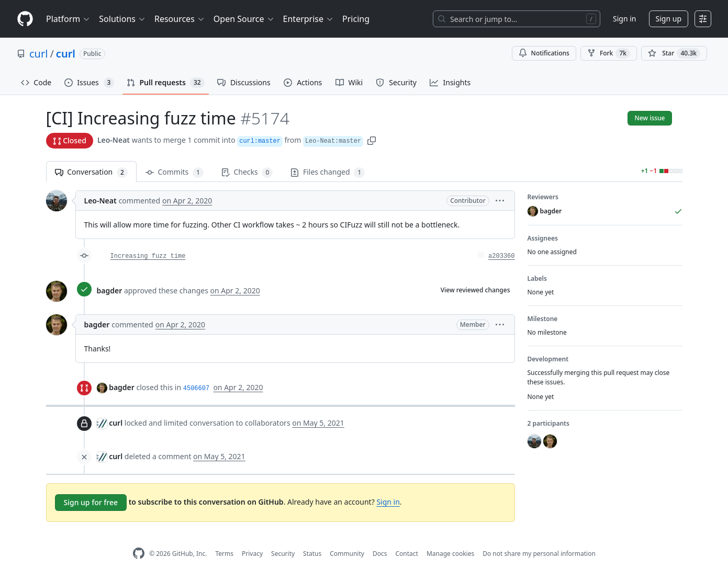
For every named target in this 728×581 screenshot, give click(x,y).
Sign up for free (91, 502)
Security (283, 554)
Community (347, 554)
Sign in (624, 19)
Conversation (91, 172)
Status (312, 554)
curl (38, 54)
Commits (175, 172)
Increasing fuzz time (148, 256)
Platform (68, 19)
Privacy (252, 554)
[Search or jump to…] (517, 19)
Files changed (328, 172)
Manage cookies (450, 554)
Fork (609, 53)
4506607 (196, 389)
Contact (406, 554)
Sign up (669, 19)
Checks (247, 172)
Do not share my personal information (539, 554)
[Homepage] (25, 19)
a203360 (501, 256)
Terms (224, 554)
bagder (110, 290)
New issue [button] (649, 118)
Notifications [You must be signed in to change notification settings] (544, 53)
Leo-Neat (114, 140)
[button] (372, 140)
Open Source (244, 19)
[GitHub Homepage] (139, 554)
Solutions (122, 19)
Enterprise (309, 19)
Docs (380, 554)
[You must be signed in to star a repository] (674, 53)
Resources (180, 19)
